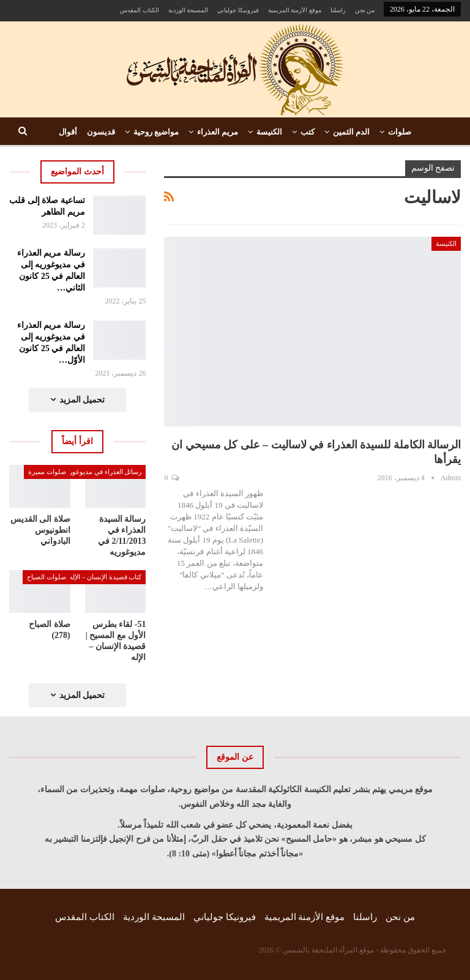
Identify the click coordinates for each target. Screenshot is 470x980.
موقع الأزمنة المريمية (295, 10)
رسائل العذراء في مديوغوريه (103, 472)
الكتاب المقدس (140, 10)
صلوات (400, 132)
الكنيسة (269, 132)
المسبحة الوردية (188, 10)
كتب (308, 132)
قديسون (101, 132)
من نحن (365, 10)
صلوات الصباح (47, 577)
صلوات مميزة (47, 472)
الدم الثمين (351, 132)
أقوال (68, 132)
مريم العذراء (218, 132)
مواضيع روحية (156, 132)
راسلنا (338, 10)
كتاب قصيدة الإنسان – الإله (106, 577)
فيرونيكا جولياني (238, 10)
